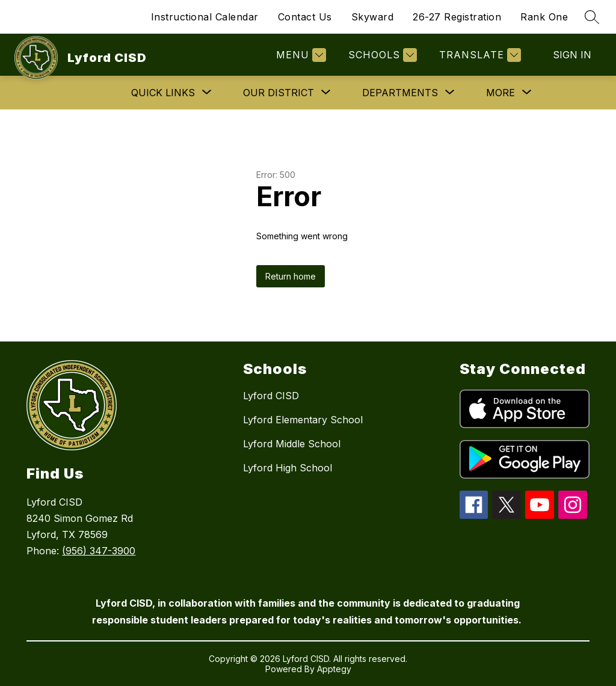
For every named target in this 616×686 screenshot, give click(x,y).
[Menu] (300, 55)
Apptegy (334, 669)
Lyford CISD (271, 396)
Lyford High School (288, 468)
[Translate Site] (479, 55)
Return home (291, 276)
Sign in (572, 55)
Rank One (544, 17)
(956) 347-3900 (99, 551)
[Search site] (592, 17)
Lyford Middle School (292, 444)
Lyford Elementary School (303, 420)
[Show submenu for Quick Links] (163, 93)
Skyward (373, 17)
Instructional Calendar (205, 17)
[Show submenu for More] (500, 93)
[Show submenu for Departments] (400, 93)
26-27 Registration (457, 17)
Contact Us (305, 17)
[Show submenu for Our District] (279, 93)
